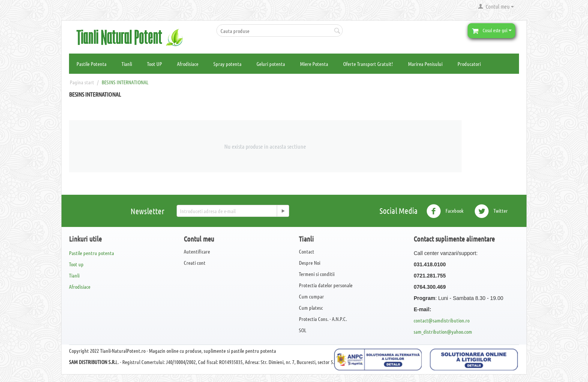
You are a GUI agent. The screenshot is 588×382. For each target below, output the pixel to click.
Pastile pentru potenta (91, 253)
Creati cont (195, 263)
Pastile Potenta (91, 64)
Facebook (445, 211)
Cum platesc (311, 307)
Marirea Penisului (425, 64)
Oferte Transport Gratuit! (368, 64)
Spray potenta (227, 64)
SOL (303, 330)
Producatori (469, 64)
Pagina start (82, 82)
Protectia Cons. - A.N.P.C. (323, 319)
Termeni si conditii (317, 274)
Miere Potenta (314, 64)
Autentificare (197, 251)
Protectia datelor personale (326, 285)
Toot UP (154, 64)
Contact (307, 251)
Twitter (491, 211)
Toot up (76, 264)
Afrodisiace (188, 64)
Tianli (127, 64)
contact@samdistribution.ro (442, 320)
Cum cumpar (311, 296)
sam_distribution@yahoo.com (443, 331)
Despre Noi (310, 263)
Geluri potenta (271, 64)
